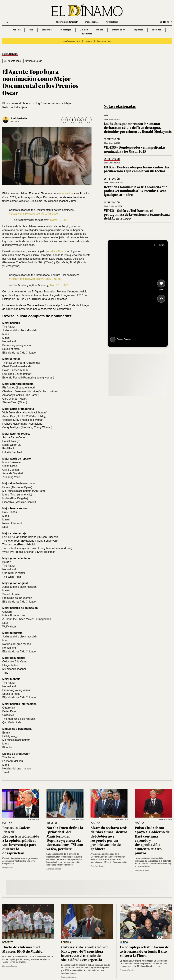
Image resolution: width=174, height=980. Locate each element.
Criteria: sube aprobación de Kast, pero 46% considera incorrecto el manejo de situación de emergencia (85, 953)
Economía (47, 30)
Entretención (118, 30)
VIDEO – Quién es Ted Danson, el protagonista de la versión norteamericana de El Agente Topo (137, 214)
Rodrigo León (19, 118)
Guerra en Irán (104, 41)
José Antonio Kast (72, 41)
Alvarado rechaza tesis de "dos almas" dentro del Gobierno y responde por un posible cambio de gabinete (109, 838)
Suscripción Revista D (67, 22)
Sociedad (156, 30)
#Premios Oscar (33, 61)
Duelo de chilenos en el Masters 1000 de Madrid (22, 949)
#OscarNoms (17, 214)
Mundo (100, 30)
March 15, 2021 (59, 220)
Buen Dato (87, 34)
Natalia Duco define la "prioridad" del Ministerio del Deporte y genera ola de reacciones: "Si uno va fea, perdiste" (65, 838)
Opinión (84, 30)
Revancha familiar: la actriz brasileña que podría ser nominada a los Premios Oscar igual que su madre (136, 191)
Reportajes (66, 30)
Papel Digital (92, 22)
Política (16, 30)
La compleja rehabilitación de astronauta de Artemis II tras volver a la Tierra (144, 951)
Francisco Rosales (54, 869)
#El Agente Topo (12, 61)
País (31, 30)
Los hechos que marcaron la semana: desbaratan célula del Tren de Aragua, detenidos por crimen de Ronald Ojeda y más (138, 127)
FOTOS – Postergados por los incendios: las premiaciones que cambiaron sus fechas (136, 169)
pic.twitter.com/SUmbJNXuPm (43, 279)
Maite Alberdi (58, 251)
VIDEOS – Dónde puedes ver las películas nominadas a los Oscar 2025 (135, 149)
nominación (66, 193)
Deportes (138, 30)
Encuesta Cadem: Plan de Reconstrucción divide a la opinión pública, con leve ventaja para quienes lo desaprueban (21, 840)
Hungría (88, 41)
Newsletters (112, 22)
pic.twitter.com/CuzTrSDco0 (41, 214)
